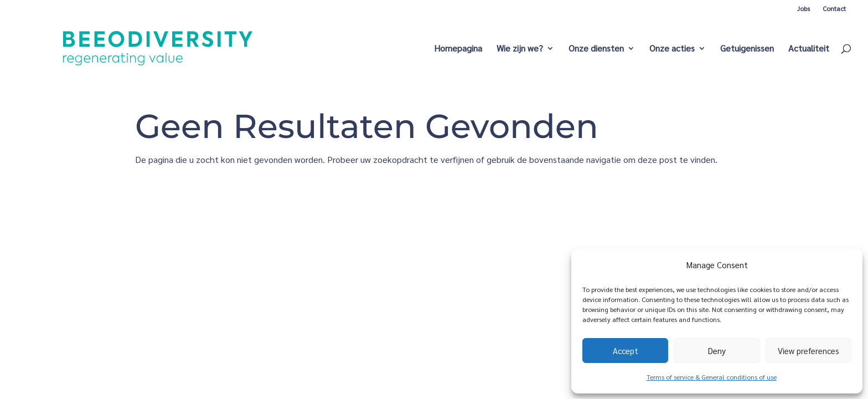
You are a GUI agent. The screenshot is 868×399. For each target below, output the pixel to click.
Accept (626, 351)
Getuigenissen (747, 49)
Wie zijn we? (520, 49)
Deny (717, 351)
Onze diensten (596, 49)
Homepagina (458, 49)
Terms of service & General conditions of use (712, 377)
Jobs (804, 8)
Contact (834, 8)
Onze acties (672, 49)
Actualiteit (809, 49)
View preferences (808, 351)
